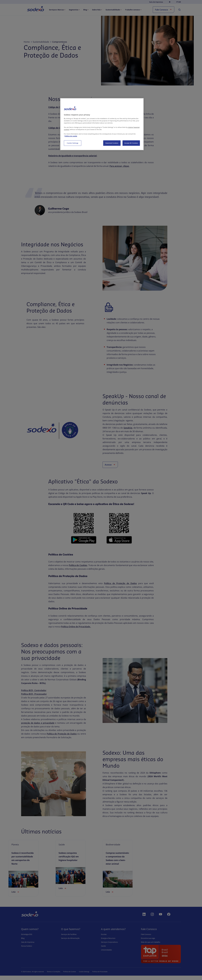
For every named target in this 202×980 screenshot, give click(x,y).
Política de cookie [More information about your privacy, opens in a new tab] (71, 136)
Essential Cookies (112, 143)
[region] (102, 124)
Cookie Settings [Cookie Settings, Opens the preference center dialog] (73, 143)
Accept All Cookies (131, 143)
